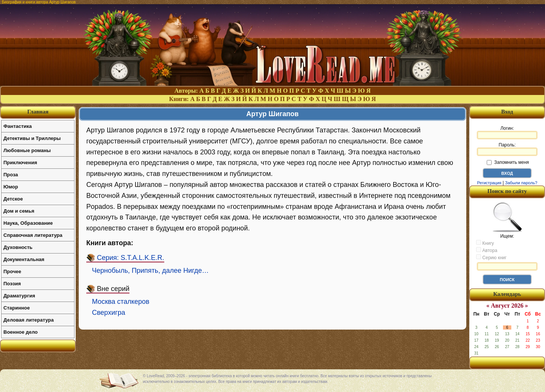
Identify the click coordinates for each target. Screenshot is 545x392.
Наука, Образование (28, 223)
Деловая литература (29, 320)
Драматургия (19, 296)
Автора (487, 250)
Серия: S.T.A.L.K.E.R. (131, 258)
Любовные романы (27, 150)
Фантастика (18, 126)
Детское (13, 199)
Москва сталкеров (121, 302)
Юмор (11, 187)
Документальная (24, 259)
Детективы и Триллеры (32, 138)
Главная (38, 112)
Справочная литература (33, 235)
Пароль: (507, 149)
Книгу (485, 243)
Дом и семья (19, 211)
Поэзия (12, 284)
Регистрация (489, 183)
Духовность (18, 247)
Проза (11, 175)
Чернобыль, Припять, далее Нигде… (150, 271)
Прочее (12, 271)
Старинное (17, 308)
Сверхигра (109, 313)
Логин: (507, 132)
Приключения (20, 163)
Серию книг (491, 257)
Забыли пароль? (521, 183)
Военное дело (21, 332)
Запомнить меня (508, 162)
